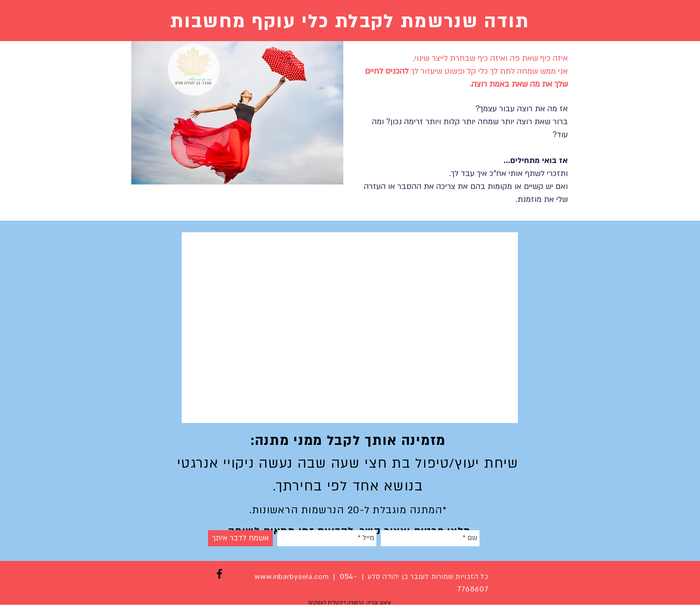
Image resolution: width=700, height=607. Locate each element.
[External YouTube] (350, 328)
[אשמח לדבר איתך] (240, 538)
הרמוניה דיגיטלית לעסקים (336, 603)
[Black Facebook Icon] (219, 574)
